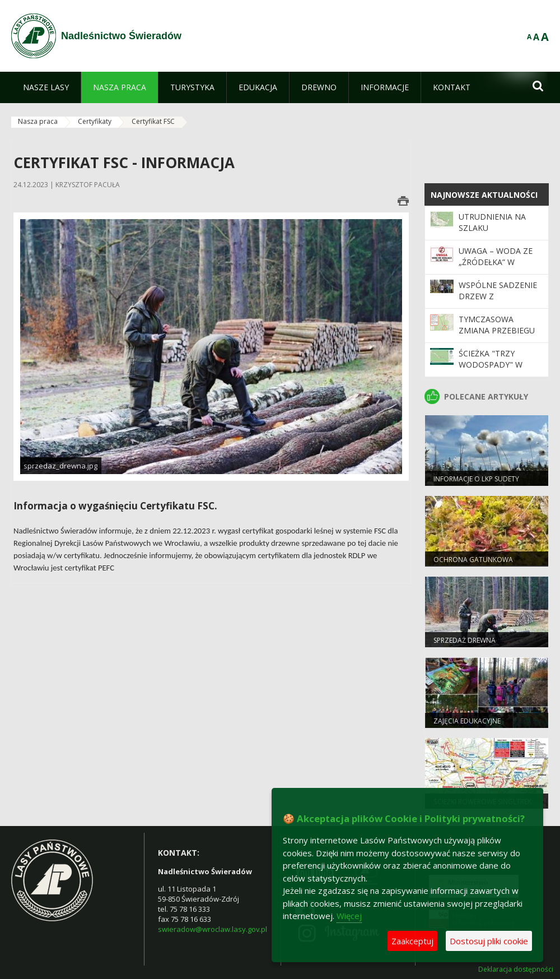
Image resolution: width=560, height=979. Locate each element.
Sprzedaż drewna (465, 640)
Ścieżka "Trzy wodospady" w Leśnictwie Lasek (494, 365)
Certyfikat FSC (153, 121)
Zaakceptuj (412, 941)
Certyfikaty (95, 121)
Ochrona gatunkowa (473, 560)
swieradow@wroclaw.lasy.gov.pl (213, 929)
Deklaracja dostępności (516, 969)
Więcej (349, 916)
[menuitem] (46, 87)
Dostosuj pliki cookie (489, 941)
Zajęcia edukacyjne (467, 721)
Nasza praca (38, 121)
